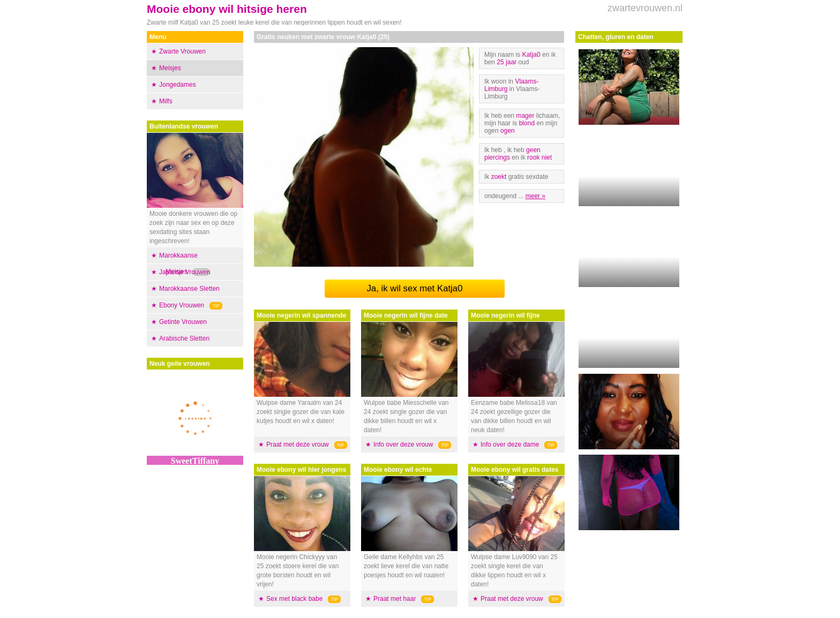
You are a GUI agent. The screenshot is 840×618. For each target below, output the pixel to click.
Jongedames (178, 85)
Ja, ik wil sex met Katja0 (414, 288)
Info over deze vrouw (403, 444)
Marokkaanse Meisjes (178, 263)
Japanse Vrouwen (185, 272)
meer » (535, 196)
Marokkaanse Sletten (189, 289)
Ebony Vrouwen (182, 305)
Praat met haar (395, 599)
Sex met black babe (294, 599)
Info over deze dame (510, 444)
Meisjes (170, 68)
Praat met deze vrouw (298, 444)
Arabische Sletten (184, 338)
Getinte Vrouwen (183, 322)
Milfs (166, 101)
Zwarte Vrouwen (182, 51)
